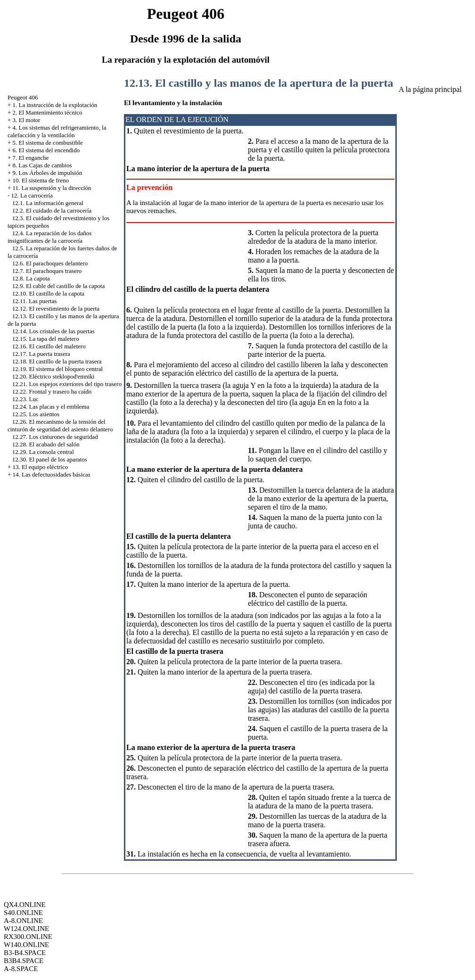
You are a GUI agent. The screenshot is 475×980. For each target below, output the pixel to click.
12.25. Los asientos (36, 414)
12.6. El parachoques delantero (50, 263)
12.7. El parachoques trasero (47, 271)
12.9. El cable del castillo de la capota (59, 286)
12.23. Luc (25, 399)
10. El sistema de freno (41, 180)
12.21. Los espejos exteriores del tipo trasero (67, 384)
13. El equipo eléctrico (41, 467)
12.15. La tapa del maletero (46, 339)
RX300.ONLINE (28, 937)
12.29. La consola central (43, 452)
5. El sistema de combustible (48, 143)
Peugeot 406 (23, 97)
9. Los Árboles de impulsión (48, 173)
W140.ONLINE (26, 945)
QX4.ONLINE (25, 905)
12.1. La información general (48, 203)
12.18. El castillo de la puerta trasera (57, 361)
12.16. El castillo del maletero (49, 346)
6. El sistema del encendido (46, 150)
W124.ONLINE (26, 929)
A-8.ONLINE (23, 921)
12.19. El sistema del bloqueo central (57, 369)
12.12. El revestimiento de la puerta (56, 309)
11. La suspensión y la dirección (52, 188)
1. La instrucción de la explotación (55, 105)
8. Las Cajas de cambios (42, 165)
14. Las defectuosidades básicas (52, 474)
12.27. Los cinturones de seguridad (55, 437)
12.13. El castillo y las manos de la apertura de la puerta (258, 83)
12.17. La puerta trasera (41, 354)
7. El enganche (31, 158)
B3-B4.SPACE (25, 953)
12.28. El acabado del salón (46, 444)
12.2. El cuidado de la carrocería (52, 210)
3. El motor (27, 120)
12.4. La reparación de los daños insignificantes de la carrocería (49, 237)
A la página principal (430, 89)
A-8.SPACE (21, 969)
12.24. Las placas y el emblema (51, 407)
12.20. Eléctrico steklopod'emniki (53, 376)
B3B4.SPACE (24, 961)
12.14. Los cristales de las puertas (53, 331)
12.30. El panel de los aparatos (50, 459)
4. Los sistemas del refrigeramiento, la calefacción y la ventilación (57, 131)
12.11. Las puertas (35, 301)
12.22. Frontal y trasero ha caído (52, 391)
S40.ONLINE (23, 913)
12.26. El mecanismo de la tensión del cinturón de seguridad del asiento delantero (60, 425)
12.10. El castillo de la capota (48, 293)
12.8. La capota (31, 278)
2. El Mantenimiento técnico (48, 112)
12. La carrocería (32, 195)
